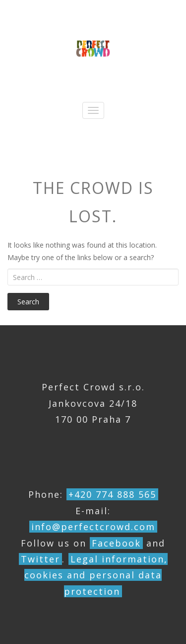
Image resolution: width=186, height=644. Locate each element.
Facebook (116, 543)
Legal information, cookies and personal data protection (96, 575)
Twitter (40, 559)
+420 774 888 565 (112, 494)
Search (28, 302)
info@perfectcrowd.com (93, 527)
